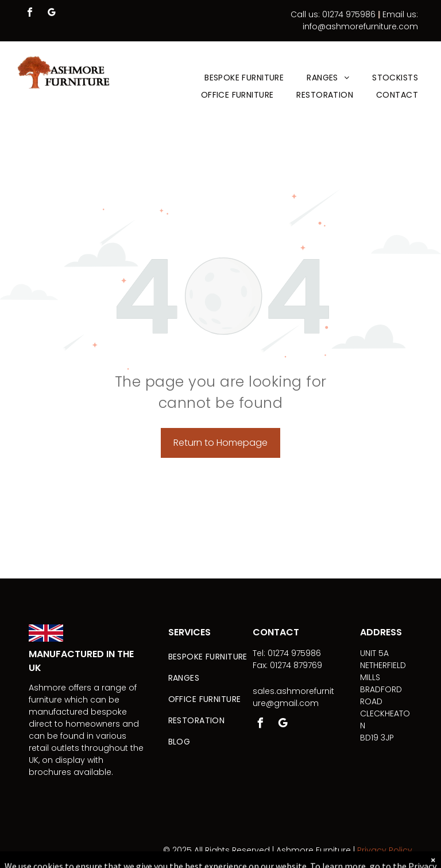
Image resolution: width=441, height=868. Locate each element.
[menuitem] (244, 78)
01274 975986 (349, 14)
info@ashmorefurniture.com (360, 26)
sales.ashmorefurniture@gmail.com (293, 697)
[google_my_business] (52, 13)
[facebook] (30, 13)
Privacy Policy (385, 850)
